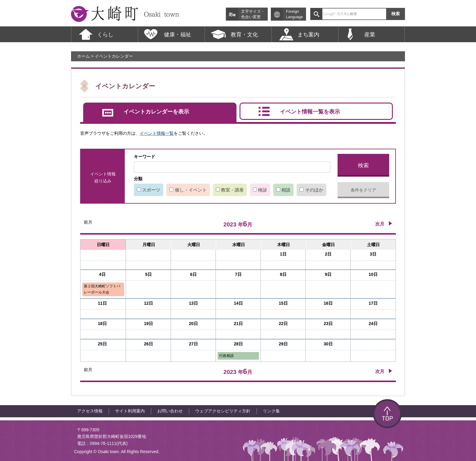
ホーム (83, 56)
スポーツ (151, 190)
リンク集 (271, 411)
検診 (263, 190)
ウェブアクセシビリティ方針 (223, 411)
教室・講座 (232, 190)
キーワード (144, 157)
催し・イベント (191, 190)
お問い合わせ (170, 411)
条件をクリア (363, 190)
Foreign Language (294, 14)
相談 (286, 190)
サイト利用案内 (130, 411)
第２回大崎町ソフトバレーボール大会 (102, 289)
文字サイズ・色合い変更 (253, 14)
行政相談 (226, 356)
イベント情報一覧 (157, 133)
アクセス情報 (90, 411)
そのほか (314, 190)
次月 (380, 224)
